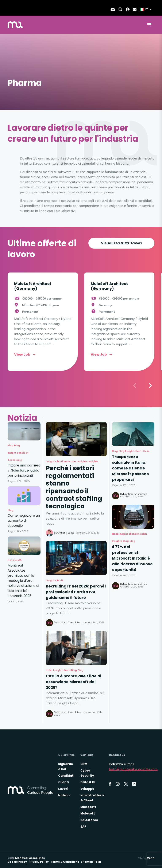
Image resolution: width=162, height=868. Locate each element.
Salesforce (89, 820)
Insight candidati (18, 453)
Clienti (63, 782)
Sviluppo (87, 789)
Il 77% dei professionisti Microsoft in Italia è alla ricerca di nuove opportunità (132, 558)
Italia (49, 670)
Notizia (64, 795)
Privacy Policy (39, 862)
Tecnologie (15, 460)
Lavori (63, 789)
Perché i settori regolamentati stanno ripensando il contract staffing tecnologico (74, 487)
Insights (82, 461)
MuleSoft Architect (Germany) (33, 286)
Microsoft (88, 807)
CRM (84, 764)
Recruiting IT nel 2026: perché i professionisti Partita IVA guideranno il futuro (76, 592)
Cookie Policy (17, 862)
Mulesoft (88, 813)
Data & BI (88, 782)
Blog (74, 670)
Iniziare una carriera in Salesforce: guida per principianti (24, 470)
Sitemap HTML (91, 862)
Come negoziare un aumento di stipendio (24, 521)
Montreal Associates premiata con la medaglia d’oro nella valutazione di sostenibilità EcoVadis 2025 (23, 581)
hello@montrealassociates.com (133, 769)
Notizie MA (15, 560)
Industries (70, 461)
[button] (150, 386)
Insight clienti (54, 461)
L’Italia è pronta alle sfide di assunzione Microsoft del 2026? (74, 682)
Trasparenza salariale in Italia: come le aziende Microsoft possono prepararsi (130, 468)
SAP (83, 827)
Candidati (66, 776)
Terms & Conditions (65, 862)
